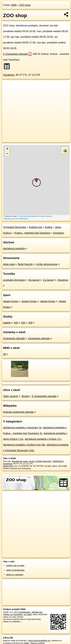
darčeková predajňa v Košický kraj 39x (24, 445)
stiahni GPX (8, 466)
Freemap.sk (41, 216)
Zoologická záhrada (14, 338)
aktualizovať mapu (20, 461)
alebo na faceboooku (15, 570)
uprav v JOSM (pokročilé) (40, 461)
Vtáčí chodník (11, 396)
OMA (14, 5)
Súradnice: (9, 75)
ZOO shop (25, 5)
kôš (16, 323)
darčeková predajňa (14, 249)
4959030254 (58, 461)
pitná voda (9, 264)
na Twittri (28, 614)
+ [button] (7, 149)
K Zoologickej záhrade (17, 54)
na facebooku (24, 612)
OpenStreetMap (25, 216)
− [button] (7, 154)
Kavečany (59, 233)
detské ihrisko (11, 301)
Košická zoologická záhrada (18, 412)
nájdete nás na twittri (15, 565)
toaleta (7, 323)
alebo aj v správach (15, 575)
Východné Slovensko (15, 227)
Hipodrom (63, 280)
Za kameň (49, 280)
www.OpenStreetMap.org (39, 641)
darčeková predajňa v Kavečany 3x (22, 428)
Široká (25, 396)
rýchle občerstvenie (47, 264)
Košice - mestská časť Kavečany (33, 233)
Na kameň (34, 280)
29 (4, 354)
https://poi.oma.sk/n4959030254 (16, 219)
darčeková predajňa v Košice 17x (43, 439)
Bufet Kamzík (25, 264)
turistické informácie (14, 280)
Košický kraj (35, 227)
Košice (49, 227)
